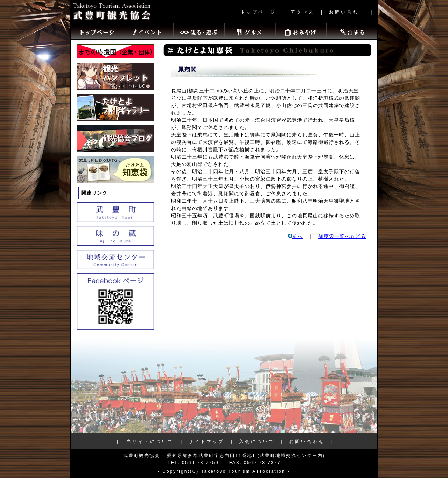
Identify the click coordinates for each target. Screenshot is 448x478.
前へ (295, 236)
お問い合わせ (347, 12)
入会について (257, 441)
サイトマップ (206, 441)
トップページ (258, 12)
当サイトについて (150, 441)
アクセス (302, 12)
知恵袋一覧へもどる (342, 236)
